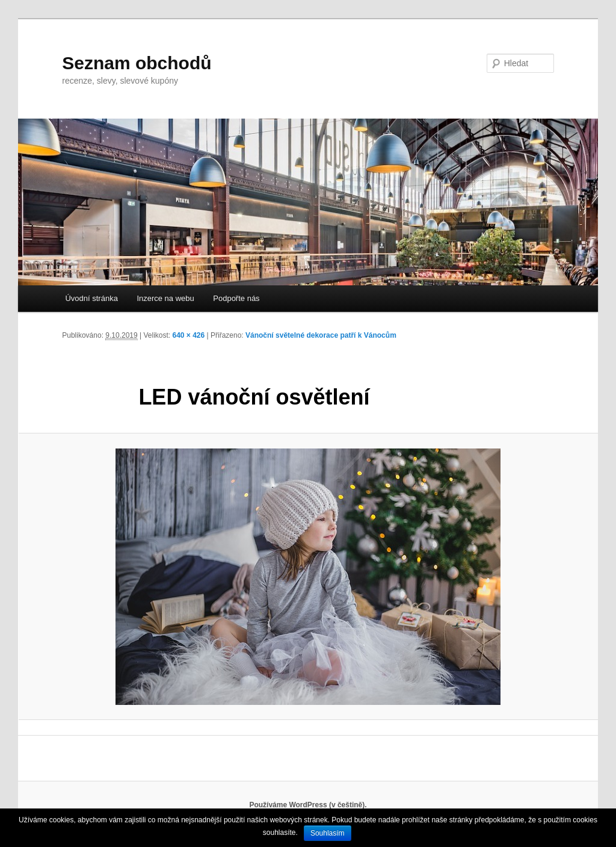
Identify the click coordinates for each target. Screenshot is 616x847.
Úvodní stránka (91, 298)
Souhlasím (328, 833)
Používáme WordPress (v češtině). (308, 805)
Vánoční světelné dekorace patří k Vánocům (321, 335)
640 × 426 (189, 335)
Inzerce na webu (165, 298)
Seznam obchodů (137, 63)
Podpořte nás (236, 298)
